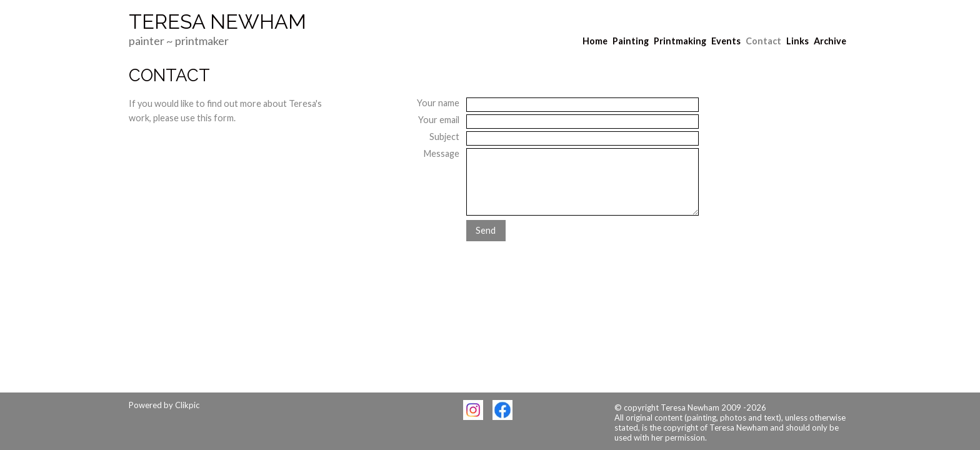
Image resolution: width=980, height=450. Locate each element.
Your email (439, 120)
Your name (438, 103)
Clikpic (187, 405)
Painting (631, 41)
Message (442, 153)
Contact (763, 41)
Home (595, 41)
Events (726, 41)
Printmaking (680, 41)
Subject (444, 137)
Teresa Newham (217, 22)
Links (797, 41)
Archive (830, 41)
